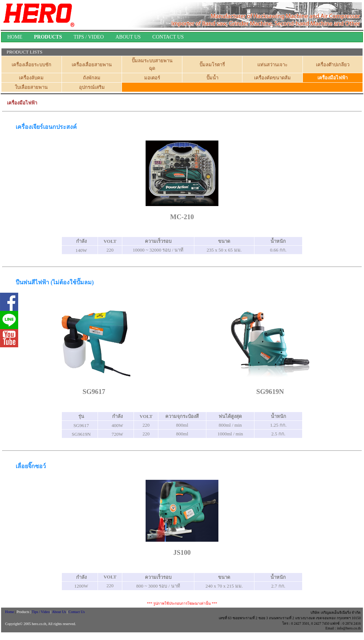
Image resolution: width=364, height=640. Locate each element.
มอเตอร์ (152, 78)
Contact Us (77, 612)
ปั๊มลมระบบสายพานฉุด (152, 64)
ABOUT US (128, 37)
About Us (60, 612)
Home (9, 612)
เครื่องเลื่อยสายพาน (92, 65)
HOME (15, 37)
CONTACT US (168, 37)
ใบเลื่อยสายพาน (31, 87)
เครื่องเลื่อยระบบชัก (31, 65)
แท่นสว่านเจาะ (272, 65)
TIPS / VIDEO (89, 37)
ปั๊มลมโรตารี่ (212, 65)
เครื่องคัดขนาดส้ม (272, 78)
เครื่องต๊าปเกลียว (333, 65)
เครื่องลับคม (31, 78)
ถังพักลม (92, 78)
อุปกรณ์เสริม (92, 87)
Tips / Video (41, 612)
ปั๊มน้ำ (212, 78)
